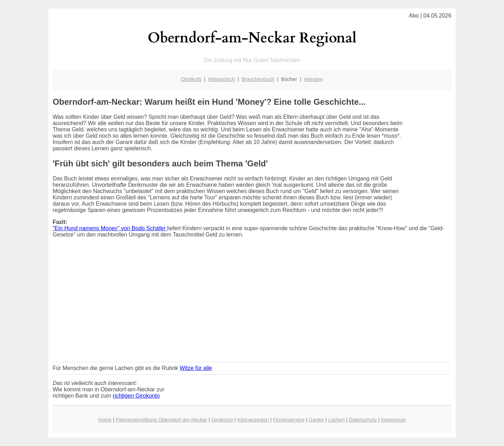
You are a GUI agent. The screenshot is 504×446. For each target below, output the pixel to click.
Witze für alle (196, 368)
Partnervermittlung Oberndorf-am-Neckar (161, 420)
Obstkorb (191, 79)
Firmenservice (289, 420)
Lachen (337, 420)
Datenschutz (363, 420)
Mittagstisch (222, 79)
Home (105, 420)
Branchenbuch (258, 79)
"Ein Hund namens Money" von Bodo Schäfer (110, 228)
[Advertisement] (252, 304)
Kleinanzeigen (253, 420)
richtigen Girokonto (136, 396)
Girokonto (222, 420)
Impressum (394, 420)
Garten (316, 420)
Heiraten (314, 79)
